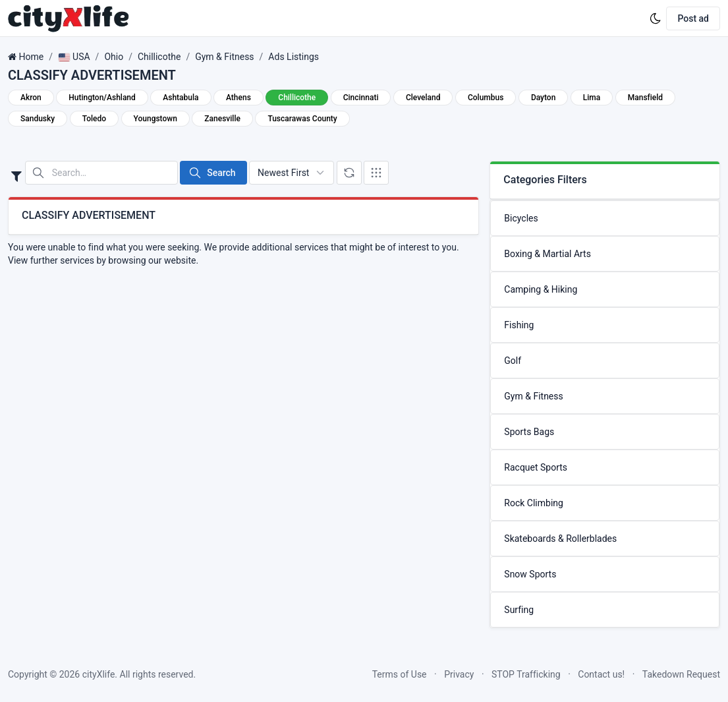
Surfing (519, 610)
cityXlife (99, 674)
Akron (31, 98)
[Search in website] (101, 173)
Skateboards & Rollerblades (560, 539)
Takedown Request (681, 674)
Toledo (94, 119)
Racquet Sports (536, 467)
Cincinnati (361, 98)
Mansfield (645, 98)
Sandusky (38, 119)
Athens (238, 98)
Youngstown (155, 119)
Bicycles (521, 218)
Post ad (693, 18)
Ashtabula (181, 98)
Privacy (459, 674)
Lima (592, 98)
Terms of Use (400, 674)
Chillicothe (159, 57)
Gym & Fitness (224, 57)
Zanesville (222, 119)
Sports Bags (529, 432)
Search (212, 173)
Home (31, 57)
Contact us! (601, 674)
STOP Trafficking (526, 674)
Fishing (519, 325)
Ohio (114, 57)
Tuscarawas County (302, 119)
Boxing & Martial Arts (547, 254)
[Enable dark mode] (656, 18)
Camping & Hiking (541, 289)
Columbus (486, 98)
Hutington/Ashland (102, 98)
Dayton (543, 98)
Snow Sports (530, 574)
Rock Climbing (534, 503)
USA (74, 57)
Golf (513, 361)
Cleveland (423, 98)
